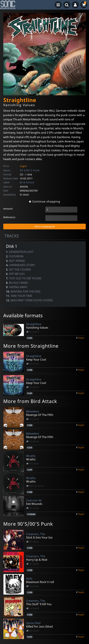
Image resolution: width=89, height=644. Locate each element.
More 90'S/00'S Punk (28, 524)
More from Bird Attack (30, 401)
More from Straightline (31, 346)
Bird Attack (27, 182)
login (81, 338)
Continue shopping (44, 201)
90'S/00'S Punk (30, 170)
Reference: (9, 217)
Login (23, 166)
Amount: (8, 209)
